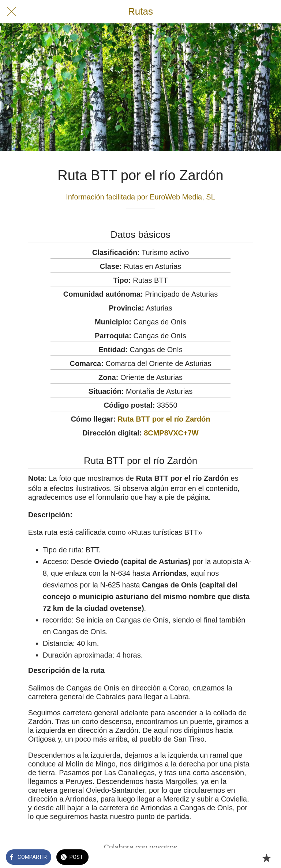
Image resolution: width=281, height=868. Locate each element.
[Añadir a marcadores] (266, 858)
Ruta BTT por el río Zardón (164, 419)
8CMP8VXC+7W (171, 433)
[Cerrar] (12, 12)
